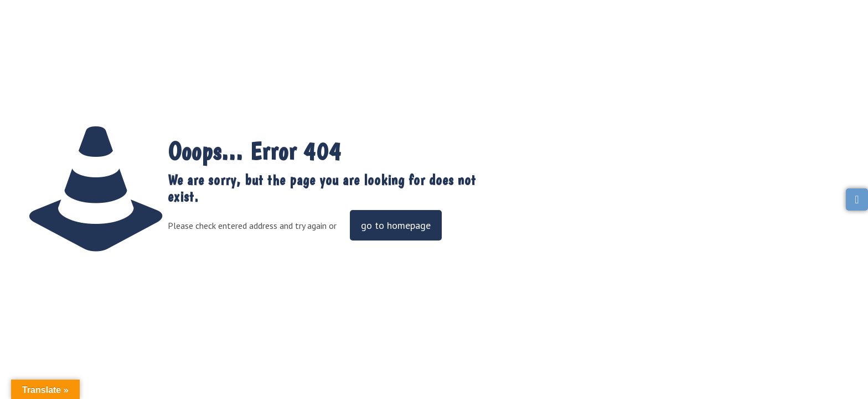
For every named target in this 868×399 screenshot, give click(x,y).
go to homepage (396, 225)
